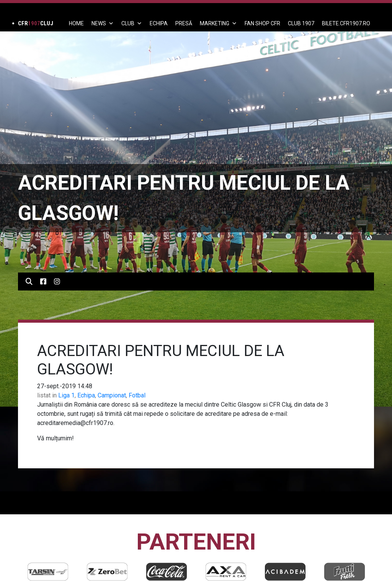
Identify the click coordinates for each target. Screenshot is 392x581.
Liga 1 (66, 395)
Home (76, 23)
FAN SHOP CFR (262, 23)
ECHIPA (159, 23)
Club (132, 23)
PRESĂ (184, 23)
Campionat (112, 395)
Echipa (86, 395)
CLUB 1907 (301, 23)
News (103, 23)
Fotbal (137, 395)
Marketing (218, 23)
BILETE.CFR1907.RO (346, 23)
